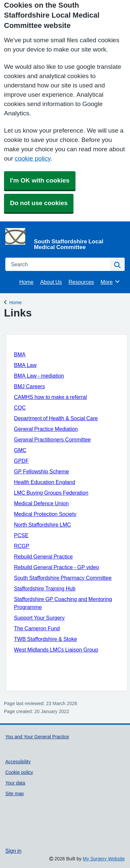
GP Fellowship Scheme (41, 471)
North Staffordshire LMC (42, 525)
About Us (51, 282)
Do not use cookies (39, 203)
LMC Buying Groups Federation (51, 493)
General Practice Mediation (46, 429)
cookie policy (32, 158)
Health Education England (45, 482)
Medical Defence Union (41, 503)
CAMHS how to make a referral (50, 397)
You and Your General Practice (37, 737)
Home (26, 282)
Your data (15, 783)
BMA (20, 354)
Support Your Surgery (39, 618)
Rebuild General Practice (43, 557)
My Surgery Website (104, 859)
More (111, 282)
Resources (81, 282)
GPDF (21, 461)
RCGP (22, 546)
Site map (14, 794)
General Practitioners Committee (52, 439)
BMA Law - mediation (39, 376)
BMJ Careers (29, 386)
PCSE (21, 535)
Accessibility (18, 762)
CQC (20, 408)
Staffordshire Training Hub (45, 588)
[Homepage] (64, 239)
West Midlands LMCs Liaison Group (56, 650)
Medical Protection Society (45, 514)
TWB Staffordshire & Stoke (46, 639)
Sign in (13, 851)
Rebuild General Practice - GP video (57, 567)
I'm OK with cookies (40, 180)
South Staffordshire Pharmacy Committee (63, 578)
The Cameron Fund (37, 628)
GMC (20, 450)
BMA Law (25, 365)
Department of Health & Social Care (56, 418)
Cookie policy (19, 772)
